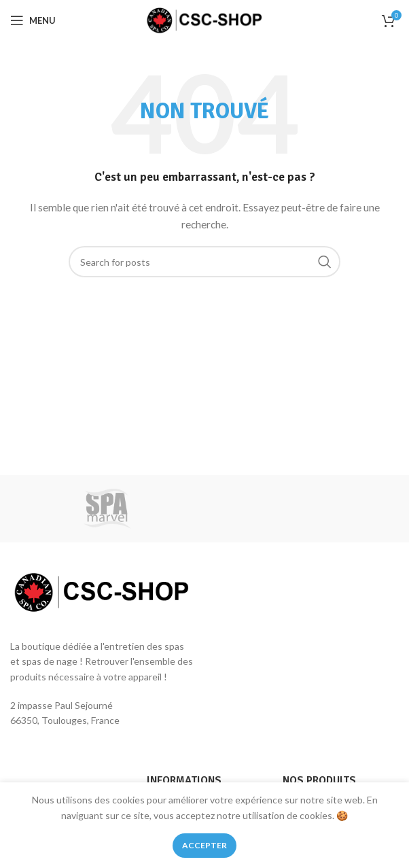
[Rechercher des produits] (204, 262)
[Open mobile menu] (33, 20)
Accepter (204, 845)
